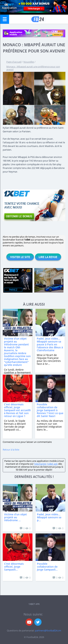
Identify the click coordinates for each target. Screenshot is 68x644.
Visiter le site (20, 257)
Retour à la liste (11, 450)
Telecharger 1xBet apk (46, 464)
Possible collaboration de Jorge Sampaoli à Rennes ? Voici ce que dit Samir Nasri (50, 410)
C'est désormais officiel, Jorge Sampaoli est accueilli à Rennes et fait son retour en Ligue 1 (17, 410)
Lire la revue (48, 257)
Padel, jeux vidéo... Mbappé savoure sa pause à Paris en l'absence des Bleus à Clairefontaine (50, 344)
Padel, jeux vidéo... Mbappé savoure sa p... (49, 517)
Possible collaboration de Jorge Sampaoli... (47, 567)
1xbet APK (34, 604)
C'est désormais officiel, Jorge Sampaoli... (14, 567)
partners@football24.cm (48, 630)
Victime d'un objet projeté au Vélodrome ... (16, 517)
